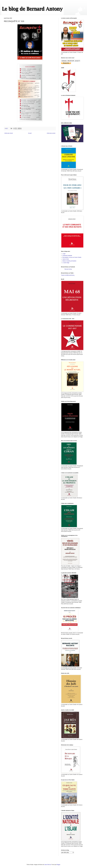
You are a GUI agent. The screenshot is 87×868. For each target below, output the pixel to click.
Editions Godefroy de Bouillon (69, 261)
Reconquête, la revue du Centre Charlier (72, 257)
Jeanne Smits (66, 259)
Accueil (30, 133)
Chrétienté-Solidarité (67, 256)
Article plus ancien (51, 133)
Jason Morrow (48, 865)
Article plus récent (9, 133)
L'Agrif (64, 254)
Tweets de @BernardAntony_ (68, 275)
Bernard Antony (68, 269)
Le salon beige (66, 263)
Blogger (58, 865)
